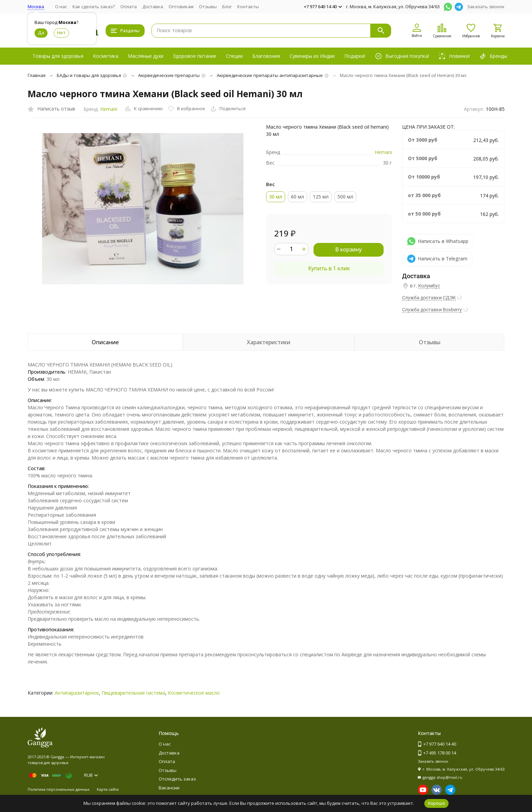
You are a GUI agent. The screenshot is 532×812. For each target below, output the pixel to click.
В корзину (348, 249)
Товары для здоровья (58, 56)
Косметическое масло (194, 693)
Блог (227, 7)
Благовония (266, 56)
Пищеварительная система (133, 693)
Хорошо (436, 803)
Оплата (129, 7)
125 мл (321, 197)
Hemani (109, 109)
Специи (234, 56)
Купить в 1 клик (329, 268)
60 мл (297, 197)
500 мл (345, 197)
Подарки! (355, 56)
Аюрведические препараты (169, 75)
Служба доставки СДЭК (429, 298)
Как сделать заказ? (94, 7)
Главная (37, 75)
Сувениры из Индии (312, 56)
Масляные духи (146, 56)
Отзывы (208, 7)
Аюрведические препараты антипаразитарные (270, 75)
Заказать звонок (486, 7)
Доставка (153, 7)
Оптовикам (181, 7)
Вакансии (169, 788)
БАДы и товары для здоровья (89, 75)
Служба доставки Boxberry (432, 310)
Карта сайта (108, 789)
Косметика (106, 56)
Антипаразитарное (77, 693)
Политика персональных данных (59, 789)
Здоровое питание (195, 56)
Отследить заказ (177, 779)
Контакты (248, 7)
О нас (61, 7)
